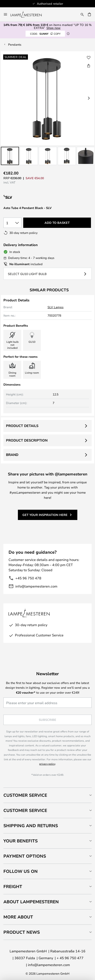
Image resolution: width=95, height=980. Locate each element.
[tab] (47, 795)
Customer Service (25, 795)
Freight (13, 886)
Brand (12, 455)
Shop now (53, 28)
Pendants (15, 44)
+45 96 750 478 (28, 578)
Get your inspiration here (45, 515)
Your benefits (21, 841)
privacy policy (47, 764)
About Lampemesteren (31, 902)
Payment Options (25, 856)
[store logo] (29, 14)
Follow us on (21, 871)
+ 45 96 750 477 (70, 958)
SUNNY (45, 34)
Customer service (25, 810)
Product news (22, 932)
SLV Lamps (55, 307)
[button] (10, 156)
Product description (27, 440)
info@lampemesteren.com (36, 586)
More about (18, 917)
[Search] (82, 14)
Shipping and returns (31, 826)
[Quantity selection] (12, 223)
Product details (22, 426)
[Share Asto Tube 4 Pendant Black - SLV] (89, 66)
